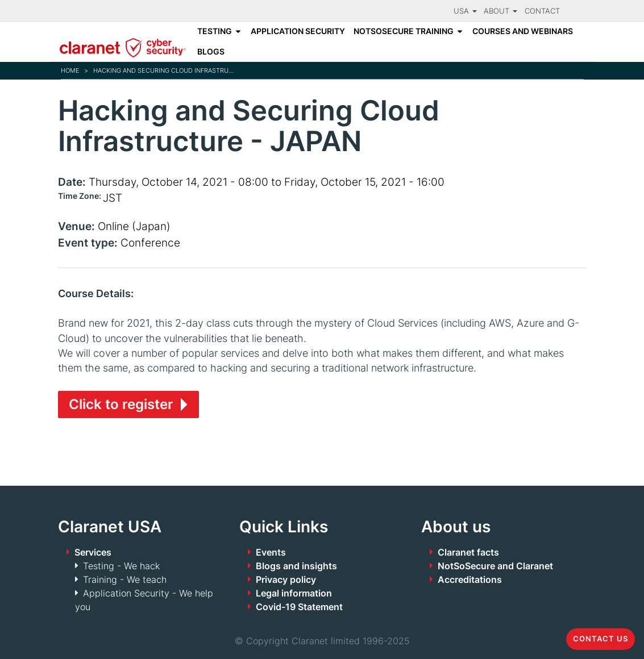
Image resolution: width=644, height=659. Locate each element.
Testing (215, 31)
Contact (542, 11)
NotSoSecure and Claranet (495, 566)
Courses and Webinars (523, 31)
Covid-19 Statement (299, 607)
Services (93, 552)
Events (271, 552)
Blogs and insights (296, 566)
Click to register (121, 404)
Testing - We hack (121, 566)
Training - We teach (125, 579)
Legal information (294, 593)
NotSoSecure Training (404, 31)
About (500, 11)
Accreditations (470, 579)
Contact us (601, 639)
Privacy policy (286, 579)
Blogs (211, 52)
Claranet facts (468, 552)
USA (465, 11)
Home (70, 70)
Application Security (298, 31)
